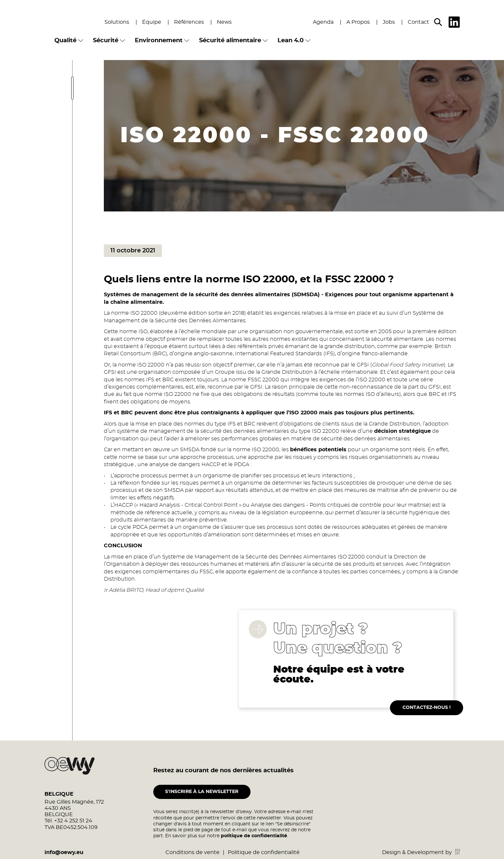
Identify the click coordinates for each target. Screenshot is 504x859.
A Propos (358, 22)
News (224, 22)
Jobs (389, 22)
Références (189, 22)
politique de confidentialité (254, 847)
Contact (418, 22)
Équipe (152, 22)
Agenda (323, 22)
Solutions (117, 22)
